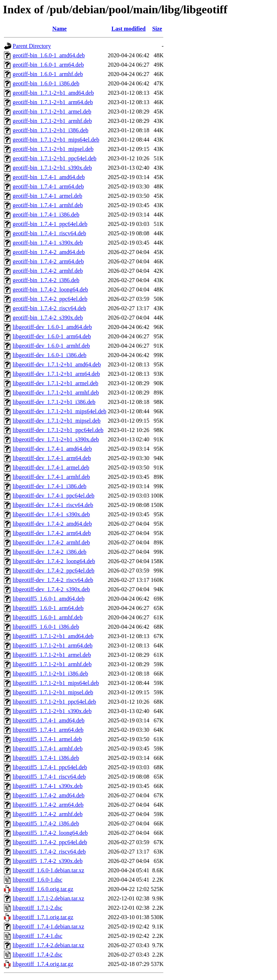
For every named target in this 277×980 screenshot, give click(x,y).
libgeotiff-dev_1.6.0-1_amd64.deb (52, 327)
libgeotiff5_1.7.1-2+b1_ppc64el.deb (54, 702)
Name (60, 29)
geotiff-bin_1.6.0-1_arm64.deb (48, 65)
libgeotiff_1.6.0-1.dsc (38, 880)
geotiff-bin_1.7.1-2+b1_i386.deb (50, 130)
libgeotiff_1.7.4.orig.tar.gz (43, 964)
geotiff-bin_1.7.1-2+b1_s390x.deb (52, 168)
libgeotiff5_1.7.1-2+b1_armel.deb (52, 655)
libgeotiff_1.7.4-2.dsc (38, 955)
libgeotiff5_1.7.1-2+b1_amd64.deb (53, 636)
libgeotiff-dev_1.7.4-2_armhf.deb (51, 542)
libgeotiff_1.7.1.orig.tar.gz (43, 917)
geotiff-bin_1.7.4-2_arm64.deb (48, 261)
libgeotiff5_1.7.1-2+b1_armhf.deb (52, 664)
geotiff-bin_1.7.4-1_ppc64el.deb (50, 224)
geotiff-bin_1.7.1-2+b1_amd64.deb (53, 93)
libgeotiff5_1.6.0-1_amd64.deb (49, 599)
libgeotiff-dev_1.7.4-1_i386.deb (50, 486)
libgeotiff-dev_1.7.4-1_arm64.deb (52, 458)
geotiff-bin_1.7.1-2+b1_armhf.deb (52, 121)
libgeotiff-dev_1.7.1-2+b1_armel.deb (56, 383)
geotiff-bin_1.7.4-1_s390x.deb (48, 243)
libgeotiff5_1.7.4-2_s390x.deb (48, 861)
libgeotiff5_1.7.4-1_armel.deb (47, 739)
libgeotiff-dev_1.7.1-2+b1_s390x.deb (56, 439)
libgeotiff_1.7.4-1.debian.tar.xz (48, 926)
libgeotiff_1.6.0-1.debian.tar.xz (48, 870)
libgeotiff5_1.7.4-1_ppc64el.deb (50, 767)
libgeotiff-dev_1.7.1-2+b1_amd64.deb (57, 364)
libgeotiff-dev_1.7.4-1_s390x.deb (51, 514)
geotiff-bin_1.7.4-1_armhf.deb (48, 205)
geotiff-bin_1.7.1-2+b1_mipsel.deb (53, 149)
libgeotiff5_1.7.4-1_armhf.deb (48, 749)
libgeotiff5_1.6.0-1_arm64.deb (48, 608)
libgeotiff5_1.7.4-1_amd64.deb (49, 720)
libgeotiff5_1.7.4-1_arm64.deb (48, 730)
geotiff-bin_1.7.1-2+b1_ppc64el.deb (54, 158)
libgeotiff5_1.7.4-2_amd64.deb (49, 795)
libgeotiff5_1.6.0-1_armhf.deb (48, 617)
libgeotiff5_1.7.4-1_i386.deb (46, 758)
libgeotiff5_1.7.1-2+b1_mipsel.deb (53, 692)
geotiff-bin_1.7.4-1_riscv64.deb (49, 233)
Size (157, 29)
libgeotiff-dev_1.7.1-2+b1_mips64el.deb (60, 411)
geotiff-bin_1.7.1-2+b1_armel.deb (52, 112)
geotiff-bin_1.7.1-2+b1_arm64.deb (53, 102)
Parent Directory (32, 46)
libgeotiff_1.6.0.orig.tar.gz (43, 889)
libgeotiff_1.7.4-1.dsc (38, 936)
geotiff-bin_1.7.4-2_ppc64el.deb (50, 299)
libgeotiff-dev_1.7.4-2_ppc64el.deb (54, 571)
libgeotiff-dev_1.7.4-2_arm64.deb (52, 533)
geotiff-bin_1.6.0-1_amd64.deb (49, 55)
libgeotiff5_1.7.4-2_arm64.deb (48, 805)
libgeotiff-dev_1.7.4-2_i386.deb (50, 552)
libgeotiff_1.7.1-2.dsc (38, 908)
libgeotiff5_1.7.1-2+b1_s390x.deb (52, 711)
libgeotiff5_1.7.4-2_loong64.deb (50, 833)
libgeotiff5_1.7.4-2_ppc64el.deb (50, 842)
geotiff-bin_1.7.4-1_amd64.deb (49, 177)
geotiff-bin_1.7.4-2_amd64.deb (49, 252)
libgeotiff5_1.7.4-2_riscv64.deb (49, 852)
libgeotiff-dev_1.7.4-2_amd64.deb (52, 524)
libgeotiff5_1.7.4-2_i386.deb (46, 823)
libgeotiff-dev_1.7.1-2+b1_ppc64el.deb (58, 430)
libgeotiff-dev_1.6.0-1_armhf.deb (51, 346)
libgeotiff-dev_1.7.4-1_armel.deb (51, 467)
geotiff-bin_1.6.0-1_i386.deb (46, 83)
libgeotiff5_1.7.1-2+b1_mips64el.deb (56, 683)
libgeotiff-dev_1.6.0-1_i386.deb (50, 355)
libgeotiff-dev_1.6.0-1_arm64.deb (52, 336)
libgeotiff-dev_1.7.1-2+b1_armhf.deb (56, 393)
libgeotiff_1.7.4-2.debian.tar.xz (48, 945)
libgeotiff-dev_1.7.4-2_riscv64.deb (53, 580)
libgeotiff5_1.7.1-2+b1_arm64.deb (53, 645)
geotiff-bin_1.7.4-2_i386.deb (46, 280)
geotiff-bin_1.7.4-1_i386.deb (46, 215)
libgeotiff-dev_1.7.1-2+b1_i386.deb (54, 402)
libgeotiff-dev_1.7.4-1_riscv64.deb (53, 505)
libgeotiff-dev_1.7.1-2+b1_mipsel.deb (57, 421)
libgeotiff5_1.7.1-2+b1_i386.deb (50, 674)
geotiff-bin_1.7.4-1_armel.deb (47, 196)
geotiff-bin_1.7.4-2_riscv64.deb (49, 308)
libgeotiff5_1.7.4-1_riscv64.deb (49, 777)
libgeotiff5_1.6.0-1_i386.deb (46, 627)
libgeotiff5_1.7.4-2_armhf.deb (48, 814)
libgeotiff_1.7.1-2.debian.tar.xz (48, 898)
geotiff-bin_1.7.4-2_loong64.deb (50, 289)
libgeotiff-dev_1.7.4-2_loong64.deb (54, 561)
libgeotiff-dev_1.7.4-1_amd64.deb (52, 449)
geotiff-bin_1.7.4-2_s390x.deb (48, 318)
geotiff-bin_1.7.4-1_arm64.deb (48, 186)
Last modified (129, 29)
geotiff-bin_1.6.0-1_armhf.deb (48, 74)
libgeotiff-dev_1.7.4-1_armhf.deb (51, 477)
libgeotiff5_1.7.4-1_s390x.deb (48, 786)
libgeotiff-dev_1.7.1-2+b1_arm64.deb (56, 374)
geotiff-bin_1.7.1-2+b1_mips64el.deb (56, 140)
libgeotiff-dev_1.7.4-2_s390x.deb (51, 589)
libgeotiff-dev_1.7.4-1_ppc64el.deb (54, 496)
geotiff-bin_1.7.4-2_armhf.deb (48, 271)
